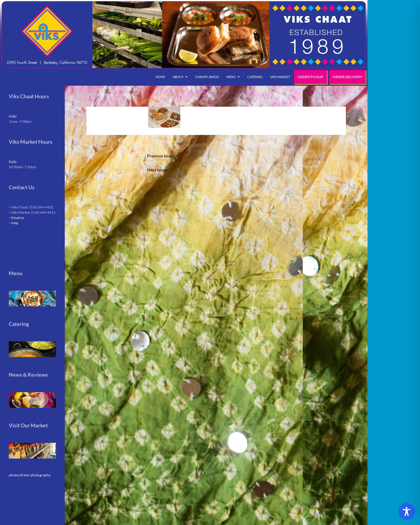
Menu (231, 77)
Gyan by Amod (207, 77)
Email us (18, 218)
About (178, 77)
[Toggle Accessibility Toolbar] (407, 512)
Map (15, 223)
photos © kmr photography (30, 475)
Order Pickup (310, 77)
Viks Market (280, 77)
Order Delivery (347, 77)
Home (160, 77)
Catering (255, 77)
